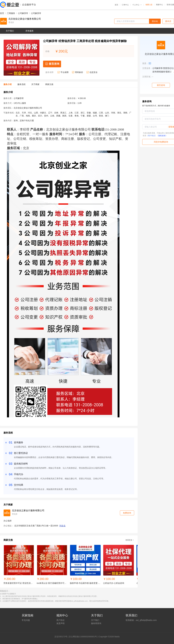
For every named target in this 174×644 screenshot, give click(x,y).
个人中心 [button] (137, 5)
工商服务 (11, 13)
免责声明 (60, 623)
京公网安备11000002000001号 (83, 637)
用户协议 (60, 620)
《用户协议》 (152, 136)
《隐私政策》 (162, 136)
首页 (116, 5)
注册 (172, 5)
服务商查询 (96, 623)
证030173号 (62, 637)
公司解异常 (23, 13)
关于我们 (95, 620)
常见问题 (26, 620)
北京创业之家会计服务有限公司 (25, 19)
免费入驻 (149, 5)
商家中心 (159, 5)
